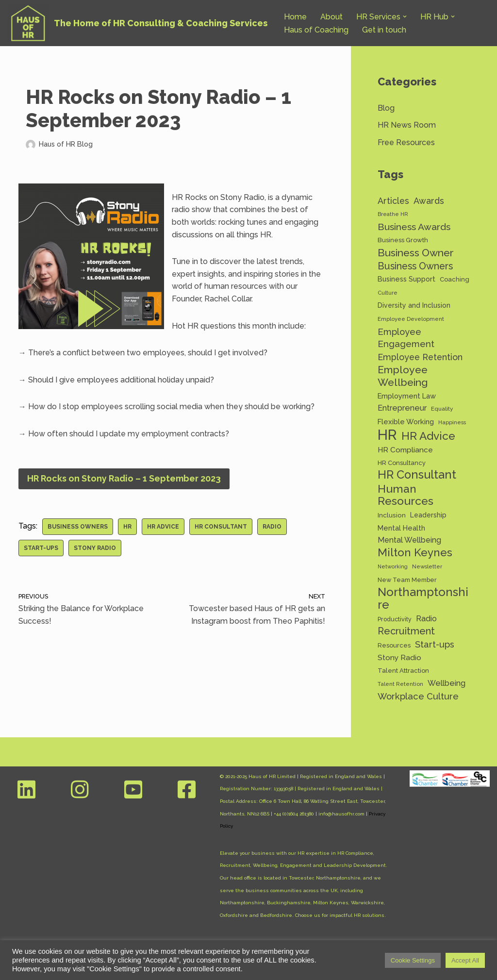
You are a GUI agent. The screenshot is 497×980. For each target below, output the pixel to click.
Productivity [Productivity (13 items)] (395, 619)
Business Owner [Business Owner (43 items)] (416, 253)
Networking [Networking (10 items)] (393, 566)
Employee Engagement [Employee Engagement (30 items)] (406, 338)
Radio (272, 527)
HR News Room (407, 125)
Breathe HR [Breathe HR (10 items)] (393, 214)
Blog (386, 108)
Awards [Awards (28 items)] (429, 201)
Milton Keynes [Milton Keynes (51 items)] (415, 553)
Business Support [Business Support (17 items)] (406, 279)
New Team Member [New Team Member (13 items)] (407, 580)
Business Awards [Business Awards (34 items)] (414, 227)
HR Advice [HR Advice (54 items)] (428, 436)
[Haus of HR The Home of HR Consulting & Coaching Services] (137, 23)
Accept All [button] (465, 960)
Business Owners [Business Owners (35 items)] (415, 266)
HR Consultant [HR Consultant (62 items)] (417, 475)
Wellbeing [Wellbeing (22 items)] (447, 683)
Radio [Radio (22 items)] (426, 619)
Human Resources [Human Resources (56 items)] (406, 495)
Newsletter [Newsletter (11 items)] (427, 566)
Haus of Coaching (316, 30)
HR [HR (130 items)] (387, 435)
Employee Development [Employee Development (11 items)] (411, 319)
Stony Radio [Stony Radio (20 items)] (399, 657)
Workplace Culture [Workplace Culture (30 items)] (418, 696)
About (331, 17)
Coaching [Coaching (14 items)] (455, 279)
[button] (405, 17)
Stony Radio (95, 548)
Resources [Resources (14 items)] (394, 645)
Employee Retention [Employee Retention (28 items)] (420, 357)
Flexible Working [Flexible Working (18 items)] (406, 422)
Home (295, 17)
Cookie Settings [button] (413, 960)
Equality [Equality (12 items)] (442, 409)
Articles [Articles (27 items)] (393, 201)
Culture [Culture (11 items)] (388, 293)
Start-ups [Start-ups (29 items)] (435, 644)
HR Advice (163, 527)
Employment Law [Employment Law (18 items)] (407, 396)
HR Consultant (221, 527)
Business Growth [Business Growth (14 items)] (403, 240)
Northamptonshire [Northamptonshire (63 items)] (423, 598)
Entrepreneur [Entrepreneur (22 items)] (402, 408)
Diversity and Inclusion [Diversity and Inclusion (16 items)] (414, 305)
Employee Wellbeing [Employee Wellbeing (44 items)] (403, 376)
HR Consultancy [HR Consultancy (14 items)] (402, 463)
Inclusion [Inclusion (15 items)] (392, 515)
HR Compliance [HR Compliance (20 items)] (405, 450)
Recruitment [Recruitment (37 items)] (406, 631)
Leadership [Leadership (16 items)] (428, 515)
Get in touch (384, 30)
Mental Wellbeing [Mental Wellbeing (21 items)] (409, 540)
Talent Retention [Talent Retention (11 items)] (400, 684)
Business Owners (78, 527)
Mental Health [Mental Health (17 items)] (401, 528)
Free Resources (406, 142)
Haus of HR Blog (66, 144)
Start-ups (41, 548)
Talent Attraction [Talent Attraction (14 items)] (403, 671)
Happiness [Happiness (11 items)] (452, 422)
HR (127, 527)
